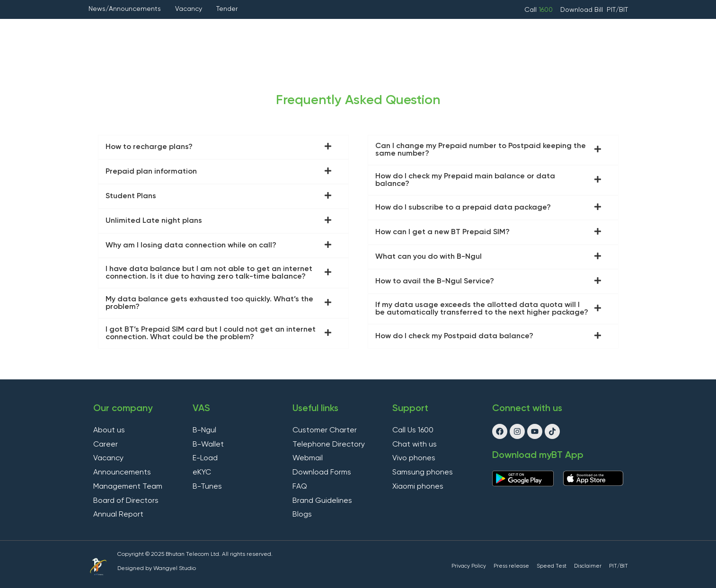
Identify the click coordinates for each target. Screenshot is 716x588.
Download (577, 10)
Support (364, 51)
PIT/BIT (617, 10)
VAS (310, 30)
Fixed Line (266, 30)
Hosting (356, 30)
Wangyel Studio (175, 569)
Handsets (490, 30)
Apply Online (555, 30)
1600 (546, 10)
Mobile (162, 30)
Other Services (421, 30)
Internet (214, 30)
